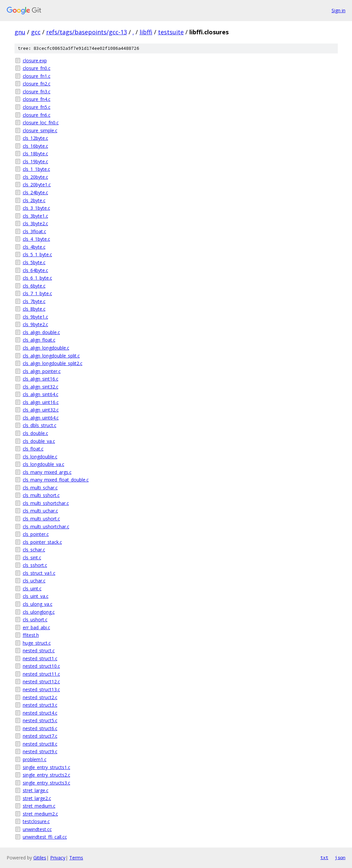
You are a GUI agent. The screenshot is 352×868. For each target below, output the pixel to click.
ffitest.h (31, 635)
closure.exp (35, 61)
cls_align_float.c (39, 340)
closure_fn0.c (37, 68)
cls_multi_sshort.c (41, 495)
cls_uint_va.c (36, 596)
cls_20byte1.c (37, 185)
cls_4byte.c (34, 247)
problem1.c (35, 759)
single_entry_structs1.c (47, 767)
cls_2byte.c (34, 200)
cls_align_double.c (41, 332)
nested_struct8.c (40, 744)
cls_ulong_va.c (38, 604)
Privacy (58, 858)
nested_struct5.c (40, 720)
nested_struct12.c (41, 682)
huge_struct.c (37, 643)
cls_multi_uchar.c (40, 511)
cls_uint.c (32, 589)
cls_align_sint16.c (41, 379)
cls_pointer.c (36, 534)
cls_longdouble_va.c (44, 464)
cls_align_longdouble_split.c (51, 356)
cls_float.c (33, 449)
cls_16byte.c (35, 146)
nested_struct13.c (41, 689)
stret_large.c (36, 790)
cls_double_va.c (39, 441)
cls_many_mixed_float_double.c (56, 480)
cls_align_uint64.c (41, 418)
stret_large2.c (37, 798)
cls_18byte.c (35, 154)
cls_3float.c (34, 231)
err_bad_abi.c (36, 627)
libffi (146, 32)
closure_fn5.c (37, 107)
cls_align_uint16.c (41, 402)
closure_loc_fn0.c (41, 123)
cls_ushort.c (35, 620)
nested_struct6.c (40, 728)
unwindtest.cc (37, 829)
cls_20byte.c (35, 177)
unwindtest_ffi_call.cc (45, 837)
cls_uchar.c (34, 581)
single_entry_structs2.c (47, 775)
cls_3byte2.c (35, 223)
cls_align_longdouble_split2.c (53, 363)
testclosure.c (36, 821)
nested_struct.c (39, 651)
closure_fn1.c (37, 76)
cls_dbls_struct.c (40, 425)
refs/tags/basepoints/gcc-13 (87, 32)
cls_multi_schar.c (40, 488)
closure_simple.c (40, 130)
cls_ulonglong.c (39, 612)
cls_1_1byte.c (36, 169)
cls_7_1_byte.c (37, 293)
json (340, 857)
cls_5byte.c (34, 262)
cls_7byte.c (34, 301)
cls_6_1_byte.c (37, 278)
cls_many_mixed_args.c (47, 472)
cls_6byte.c (34, 286)
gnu (20, 32)
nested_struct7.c (40, 736)
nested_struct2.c (40, 697)
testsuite (171, 32)
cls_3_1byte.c (36, 208)
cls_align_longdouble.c (46, 348)
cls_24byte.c (35, 192)
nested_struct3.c (40, 705)
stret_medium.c (39, 806)
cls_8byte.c (34, 309)
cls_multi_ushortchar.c (46, 527)
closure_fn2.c (37, 84)
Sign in (338, 10)
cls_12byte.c (35, 138)
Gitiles (40, 858)
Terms (76, 858)
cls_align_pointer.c (42, 371)
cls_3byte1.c (35, 216)
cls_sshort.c (35, 565)
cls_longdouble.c (40, 457)
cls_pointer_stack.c (42, 542)
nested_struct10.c (41, 666)
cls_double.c (35, 433)
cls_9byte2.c (35, 324)
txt (324, 857)
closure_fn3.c (37, 92)
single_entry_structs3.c (47, 783)
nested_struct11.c (41, 674)
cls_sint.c (32, 558)
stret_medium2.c (40, 814)
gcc (36, 32)
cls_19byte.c (35, 161)
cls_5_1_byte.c (37, 254)
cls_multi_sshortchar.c (46, 503)
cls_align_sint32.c (41, 387)
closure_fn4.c (37, 99)
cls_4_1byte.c (36, 239)
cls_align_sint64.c (41, 394)
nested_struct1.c (40, 658)
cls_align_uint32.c (41, 410)
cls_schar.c (34, 550)
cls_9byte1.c (35, 317)
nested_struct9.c (40, 751)
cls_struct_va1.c (39, 573)
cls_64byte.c (35, 270)
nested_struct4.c (40, 713)
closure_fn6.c (37, 115)
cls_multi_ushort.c (41, 519)
